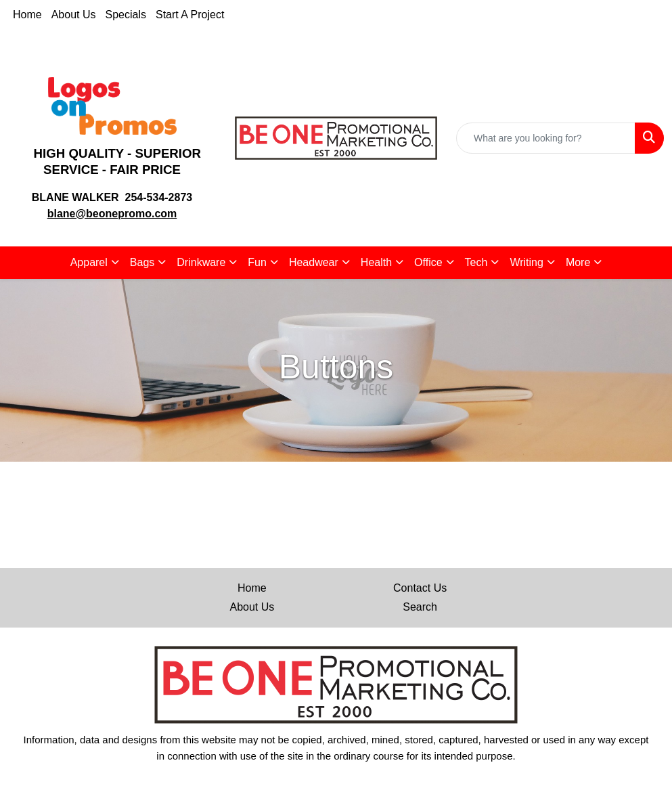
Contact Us (420, 588)
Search (420, 607)
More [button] (578, 262)
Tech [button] (476, 262)
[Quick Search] (546, 138)
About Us (74, 15)
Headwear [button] (314, 262)
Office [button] (428, 262)
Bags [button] (142, 262)
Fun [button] (257, 262)
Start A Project (190, 15)
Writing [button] (527, 262)
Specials (126, 15)
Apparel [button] (89, 262)
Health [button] (376, 262)
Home (27, 15)
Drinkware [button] (201, 262)
